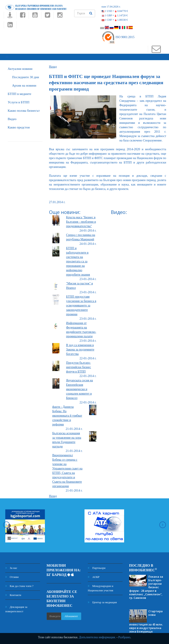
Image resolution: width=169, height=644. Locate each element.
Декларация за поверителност (16, 607)
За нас (11, 566)
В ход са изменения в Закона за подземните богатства (80, 348)
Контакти (13, 593)
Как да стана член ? (19, 584)
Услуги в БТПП (18, 100)
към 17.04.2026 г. (111, 7)
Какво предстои (19, 125)
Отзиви (12, 575)
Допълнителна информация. (97, 637)
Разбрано (124, 637)
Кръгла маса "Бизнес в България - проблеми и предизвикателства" (81, 220)
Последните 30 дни (26, 75)
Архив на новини (24, 84)
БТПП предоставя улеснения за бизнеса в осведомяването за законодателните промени (81, 303)
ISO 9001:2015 (118, 37)
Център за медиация (102, 600)
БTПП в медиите (19, 92)
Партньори (97, 566)
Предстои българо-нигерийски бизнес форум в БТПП (78, 365)
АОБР (94, 575)
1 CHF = (115, 20)
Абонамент (71, 614)
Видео (12, 117)
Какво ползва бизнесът (24, 109)
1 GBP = (115, 15)
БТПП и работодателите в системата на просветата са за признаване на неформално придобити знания (78, 259)
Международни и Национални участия (101, 586)
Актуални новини (20, 67)
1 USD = (115, 11)
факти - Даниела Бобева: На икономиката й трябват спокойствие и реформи (67, 414)
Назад (53, 65)
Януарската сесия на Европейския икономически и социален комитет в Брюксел (79, 387)
